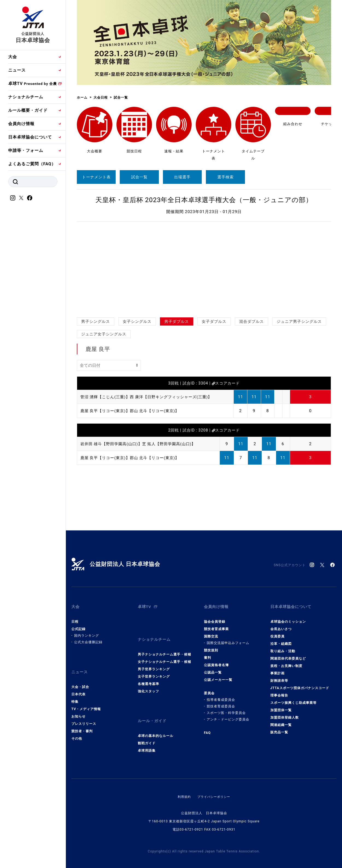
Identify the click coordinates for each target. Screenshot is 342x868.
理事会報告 (279, 691)
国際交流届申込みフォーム (228, 639)
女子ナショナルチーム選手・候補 (164, 654)
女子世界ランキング (154, 668)
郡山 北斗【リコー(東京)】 (160, 411)
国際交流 (211, 632)
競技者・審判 (82, 723)
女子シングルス (137, 321)
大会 (13, 57)
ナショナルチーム (26, 97)
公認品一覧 (213, 668)
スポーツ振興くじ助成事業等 (293, 699)
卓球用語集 (147, 739)
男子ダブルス (177, 321)
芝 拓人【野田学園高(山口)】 (175, 444)
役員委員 (277, 632)
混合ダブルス (252, 321)
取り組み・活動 (283, 647)
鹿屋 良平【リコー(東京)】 (107, 411)
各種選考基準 (148, 676)
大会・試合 (80, 679)
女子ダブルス (214, 321)
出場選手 (182, 177)
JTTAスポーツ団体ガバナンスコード (300, 684)
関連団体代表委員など (288, 654)
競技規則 (211, 646)
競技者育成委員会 (221, 702)
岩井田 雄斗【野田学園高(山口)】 (113, 444)
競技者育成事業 (216, 625)
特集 (75, 693)
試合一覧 (139, 177)
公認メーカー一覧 (218, 676)
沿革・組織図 (281, 640)
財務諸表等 (279, 677)
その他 (77, 730)
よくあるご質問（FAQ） (32, 164)
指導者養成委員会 (221, 696)
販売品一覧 (279, 728)
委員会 (209, 689)
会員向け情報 (21, 124)
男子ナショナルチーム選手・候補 (164, 646)
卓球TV (33, 84)
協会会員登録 (215, 618)
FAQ (207, 729)
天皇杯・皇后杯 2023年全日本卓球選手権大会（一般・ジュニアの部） (204, 200)
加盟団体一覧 (281, 706)
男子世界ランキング (154, 661)
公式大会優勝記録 (88, 638)
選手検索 (226, 177)
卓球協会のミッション (288, 618)
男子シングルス (96, 321)
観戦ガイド (147, 731)
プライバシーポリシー (214, 785)
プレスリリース (84, 716)
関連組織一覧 (281, 721)
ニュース (17, 70)
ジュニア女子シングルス (104, 334)
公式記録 (78, 625)
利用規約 (183, 785)
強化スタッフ (148, 683)
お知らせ (78, 708)
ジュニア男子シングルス (299, 321)
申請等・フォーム (26, 150)
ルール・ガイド (153, 711)
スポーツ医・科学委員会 (226, 709)
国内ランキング (87, 631)
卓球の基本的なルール (156, 724)
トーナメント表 (96, 177)
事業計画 (277, 669)
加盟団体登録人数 (285, 713)
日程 (75, 618)
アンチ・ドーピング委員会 (228, 715)
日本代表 (78, 686)
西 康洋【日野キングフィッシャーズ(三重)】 (177, 397)
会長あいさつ (281, 625)
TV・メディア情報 (86, 701)
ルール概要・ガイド (28, 110)
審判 (207, 654)
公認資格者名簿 (216, 661)
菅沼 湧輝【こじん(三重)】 (107, 397)
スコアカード (226, 383)
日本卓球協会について (30, 137)
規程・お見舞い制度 (286, 662)
